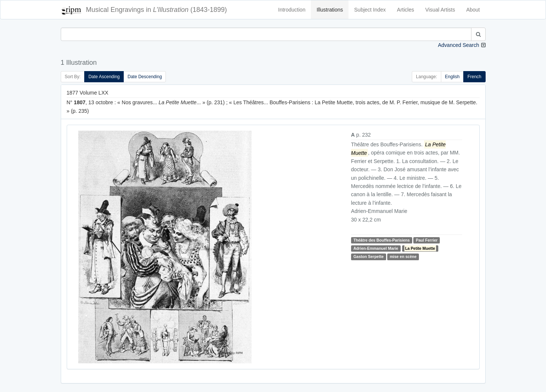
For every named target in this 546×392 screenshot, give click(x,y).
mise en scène (403, 257)
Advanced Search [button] (459, 45)
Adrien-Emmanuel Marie (376, 248)
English (452, 77)
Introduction (292, 10)
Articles (405, 10)
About (473, 10)
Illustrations (330, 10)
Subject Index (370, 10)
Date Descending (145, 77)
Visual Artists (440, 10)
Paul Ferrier (427, 240)
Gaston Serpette (368, 257)
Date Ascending (104, 77)
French (474, 77)
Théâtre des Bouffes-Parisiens (381, 240)
